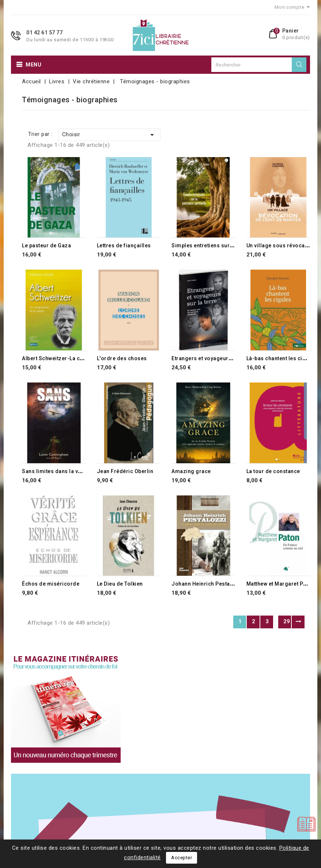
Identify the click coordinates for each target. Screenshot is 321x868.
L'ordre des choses (122, 358)
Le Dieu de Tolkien (120, 584)
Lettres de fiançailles (124, 245)
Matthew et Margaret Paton (281, 584)
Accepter (182, 858)
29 (287, 621)
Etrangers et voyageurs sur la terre (216, 358)
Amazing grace (191, 471)
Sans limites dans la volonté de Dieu (68, 471)
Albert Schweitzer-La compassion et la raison (80, 358)
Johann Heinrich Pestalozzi (207, 584)
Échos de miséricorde (51, 584)
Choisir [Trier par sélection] (109, 135)
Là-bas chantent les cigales (282, 358)
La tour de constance (273, 471)
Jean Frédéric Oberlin (125, 471)
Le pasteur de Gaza (46, 245)
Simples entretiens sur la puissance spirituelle (231, 245)
